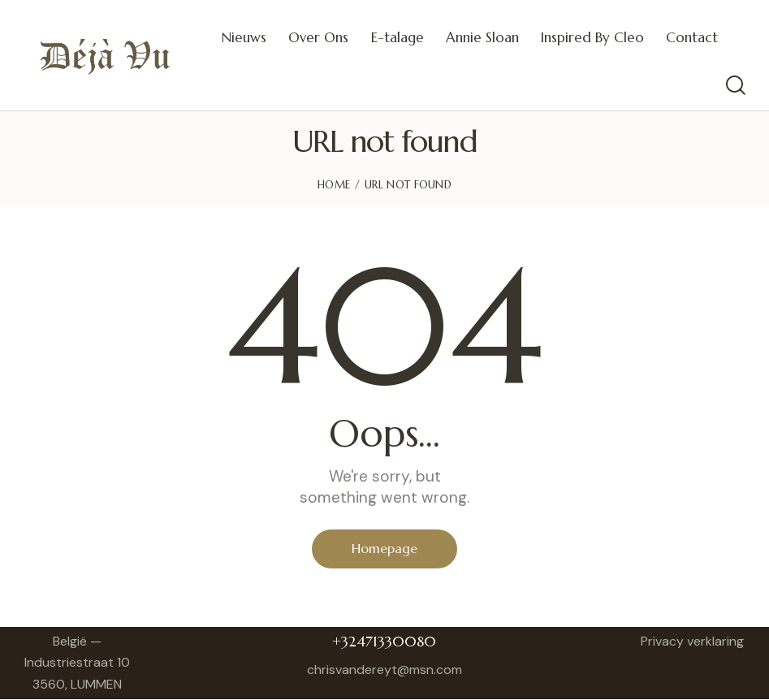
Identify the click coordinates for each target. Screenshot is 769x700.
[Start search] (734, 86)
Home (334, 185)
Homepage (384, 549)
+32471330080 (384, 641)
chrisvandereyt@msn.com (384, 670)
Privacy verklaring (692, 641)
